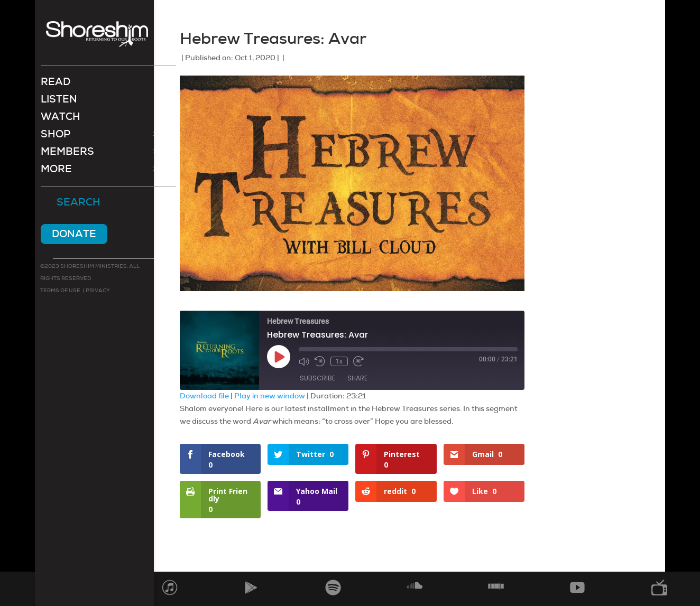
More (56, 171)
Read (56, 84)
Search (79, 204)
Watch (61, 119)
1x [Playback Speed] (339, 361)
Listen (59, 102)
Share (357, 378)
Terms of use (60, 291)
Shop (56, 137)
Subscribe (317, 378)
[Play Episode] (279, 357)
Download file (204, 396)
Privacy (97, 291)
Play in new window (270, 396)
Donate (74, 235)
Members (67, 154)
